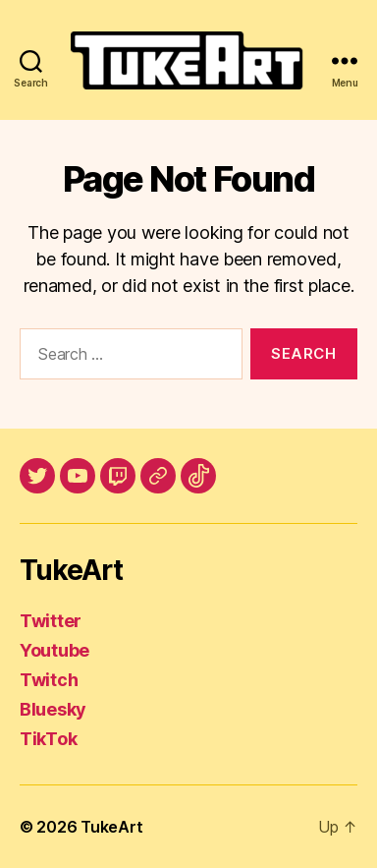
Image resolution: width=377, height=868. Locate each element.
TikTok (48, 739)
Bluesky (53, 709)
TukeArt (111, 827)
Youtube (54, 650)
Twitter (51, 621)
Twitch (49, 680)
